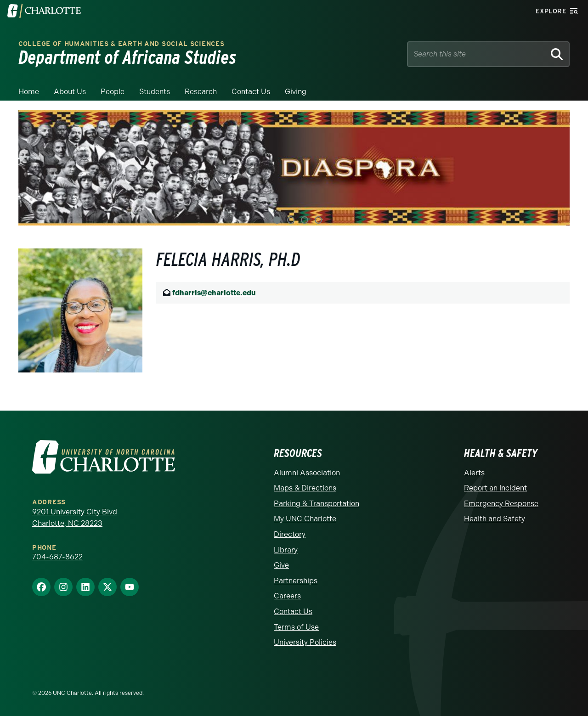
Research (201, 92)
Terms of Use (296, 627)
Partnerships (296, 581)
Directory (290, 534)
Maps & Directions (305, 488)
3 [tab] (305, 220)
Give (281, 565)
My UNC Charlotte (305, 519)
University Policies (305, 642)
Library (286, 550)
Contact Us (251, 92)
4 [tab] (318, 220)
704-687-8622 (57, 557)
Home (29, 92)
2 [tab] (291, 220)
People (113, 92)
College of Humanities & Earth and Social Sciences (121, 44)
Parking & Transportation (317, 504)
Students (155, 92)
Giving (296, 92)
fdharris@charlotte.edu (214, 293)
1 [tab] (277, 220)
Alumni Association (307, 473)
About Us (70, 92)
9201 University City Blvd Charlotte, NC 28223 (75, 518)
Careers (287, 596)
